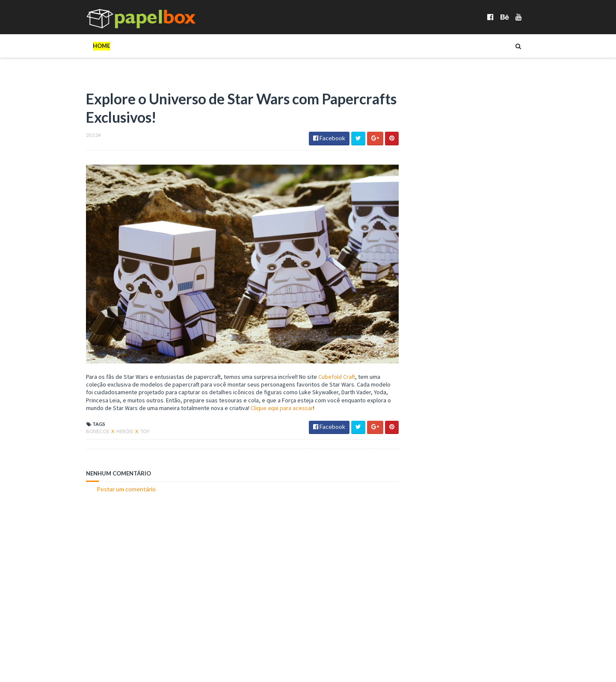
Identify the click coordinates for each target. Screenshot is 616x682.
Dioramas (380, 46)
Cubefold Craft (319, 370)
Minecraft (450, 457)
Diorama (414, 443)
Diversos (423, 46)
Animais (412, 430)
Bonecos (120, 46)
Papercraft (520, 457)
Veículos (89, 69)
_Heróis (300, 46)
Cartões (338, 46)
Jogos (461, 46)
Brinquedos (481, 430)
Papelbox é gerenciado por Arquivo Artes (123, 663)
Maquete (414, 457)
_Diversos (259, 46)
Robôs (411, 471)
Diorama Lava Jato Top (477, 368)
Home (84, 46)
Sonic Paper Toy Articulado (482, 265)
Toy (127, 424)
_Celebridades (209, 46)
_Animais (161, 46)
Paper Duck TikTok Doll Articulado (493, 316)
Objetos (498, 46)
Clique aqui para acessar (315, 401)
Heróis (108, 424)
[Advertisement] (218, 558)
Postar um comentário (109, 482)
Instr (503, 443)
